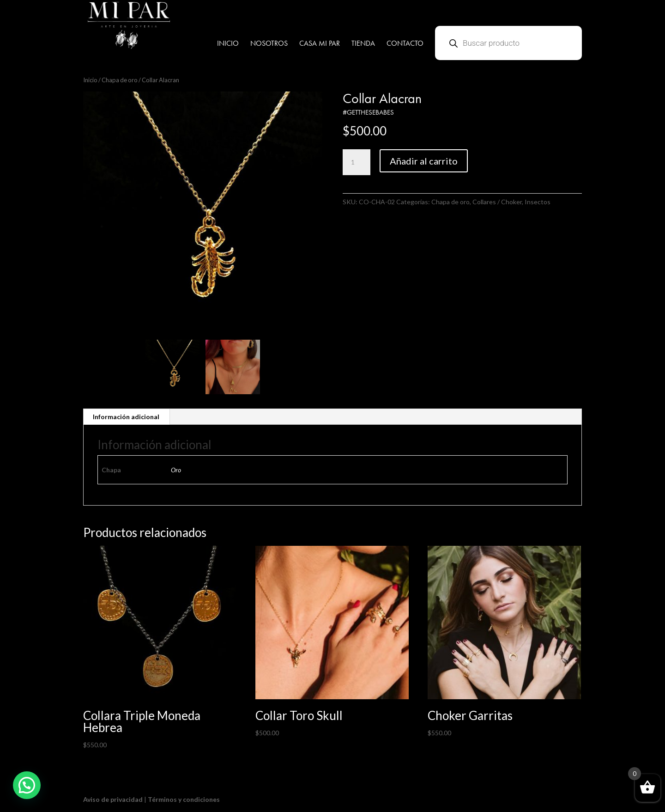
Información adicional (126, 417)
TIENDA (363, 44)
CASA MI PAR (320, 44)
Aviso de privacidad (113, 799)
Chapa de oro (120, 80)
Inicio (90, 80)
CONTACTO (405, 44)
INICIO (228, 44)
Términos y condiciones (184, 799)
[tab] (126, 417)
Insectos (538, 202)
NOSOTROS (269, 44)
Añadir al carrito (424, 161)
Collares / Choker (497, 202)
